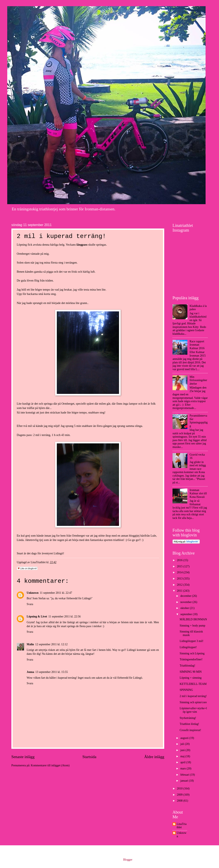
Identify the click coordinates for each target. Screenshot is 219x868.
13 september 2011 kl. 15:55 (52, 672)
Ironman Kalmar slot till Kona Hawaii (198, 493)
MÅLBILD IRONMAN (193, 619)
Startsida (89, 757)
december (186, 596)
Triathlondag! (187, 666)
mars (183, 768)
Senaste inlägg (23, 757)
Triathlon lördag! (189, 724)
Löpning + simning (190, 678)
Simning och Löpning (192, 653)
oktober (185, 608)
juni (183, 750)
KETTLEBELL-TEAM (193, 684)
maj (183, 756)
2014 (180, 572)
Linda (20, 540)
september (187, 614)
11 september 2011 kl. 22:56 (64, 617)
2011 (180, 591)
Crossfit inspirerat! (190, 730)
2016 (180, 560)
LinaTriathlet (182, 826)
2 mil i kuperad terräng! (193, 696)
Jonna (30, 672)
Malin (30, 644)
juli (183, 744)
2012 (180, 585)
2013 (180, 579)
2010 (180, 789)
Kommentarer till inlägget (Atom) (50, 765)
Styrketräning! (188, 718)
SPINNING (186, 690)
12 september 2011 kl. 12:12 (51, 644)
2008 (180, 801)
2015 (180, 566)
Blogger (128, 860)
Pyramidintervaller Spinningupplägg (199, 421)
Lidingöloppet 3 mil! (191, 641)
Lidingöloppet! (188, 647)
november (186, 602)
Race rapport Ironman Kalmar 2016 (197, 345)
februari (185, 775)
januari (185, 781)
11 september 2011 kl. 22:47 (56, 593)
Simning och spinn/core (193, 702)
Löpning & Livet (37, 617)
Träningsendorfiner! (191, 659)
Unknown (33, 593)
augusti (185, 738)
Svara (30, 604)
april (183, 762)
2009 (180, 795)
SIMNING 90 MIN (191, 672)
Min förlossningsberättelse (198, 380)
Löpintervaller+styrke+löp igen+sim (193, 710)
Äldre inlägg (154, 757)
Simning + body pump (192, 626)
